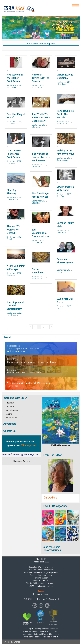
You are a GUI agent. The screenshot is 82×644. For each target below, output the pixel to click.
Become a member (41, 594)
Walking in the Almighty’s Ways (65, 152)
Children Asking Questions (65, 76)
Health (60, 272)
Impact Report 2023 (41, 562)
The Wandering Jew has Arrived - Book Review (41, 157)
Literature (11, 124)
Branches (10, 406)
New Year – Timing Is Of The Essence (40, 78)
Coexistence (14, 346)
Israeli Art (12, 370)
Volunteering (12, 410)
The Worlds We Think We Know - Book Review (41, 117)
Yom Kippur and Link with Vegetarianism (15, 305)
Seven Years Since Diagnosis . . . (66, 262)
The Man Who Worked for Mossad (14, 230)
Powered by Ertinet (11, 642)
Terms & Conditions (51, 634)
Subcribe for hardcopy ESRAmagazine (20, 455)
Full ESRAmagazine (61, 445)
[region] (41, 28)
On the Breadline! (37, 271)
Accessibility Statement (33, 634)
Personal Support (41, 578)
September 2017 (14, 85)
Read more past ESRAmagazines (52, 549)
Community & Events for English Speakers (41, 573)
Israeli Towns (14, 359)
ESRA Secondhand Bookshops (41, 586)
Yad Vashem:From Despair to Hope (40, 233)
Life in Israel (62, 84)
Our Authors (50, 498)
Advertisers (10, 424)
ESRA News (12, 418)
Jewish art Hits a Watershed (66, 188)
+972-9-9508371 (30, 599)
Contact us (9, 431)
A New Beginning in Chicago (16, 267)
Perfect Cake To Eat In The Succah (65, 114)
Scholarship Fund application (41, 570)
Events (9, 414)
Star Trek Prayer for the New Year (41, 195)
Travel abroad (13, 199)
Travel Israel (14, 386)
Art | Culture (62, 196)
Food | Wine (12, 87)
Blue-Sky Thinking (11, 192)
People (10, 239)
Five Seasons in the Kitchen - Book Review (15, 78)
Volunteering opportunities (41, 575)
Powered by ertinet (50, 637)
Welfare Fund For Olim (41, 581)
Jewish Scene (63, 160)
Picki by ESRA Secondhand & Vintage (41, 583)
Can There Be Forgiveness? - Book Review (14, 154)
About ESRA (41, 559)
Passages (11, 275)
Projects (10, 403)
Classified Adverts (22, 461)
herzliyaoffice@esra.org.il (48, 599)
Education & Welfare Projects (41, 567)
